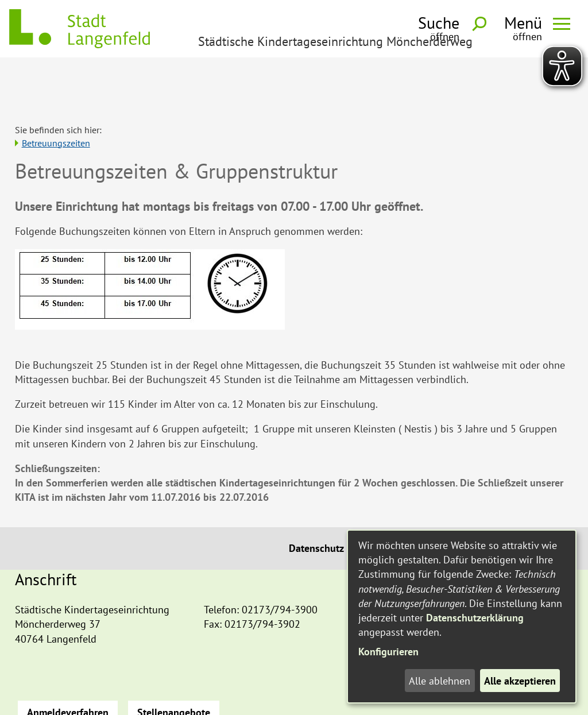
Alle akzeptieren (520, 681)
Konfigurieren (388, 652)
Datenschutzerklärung (475, 618)
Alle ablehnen (440, 681)
